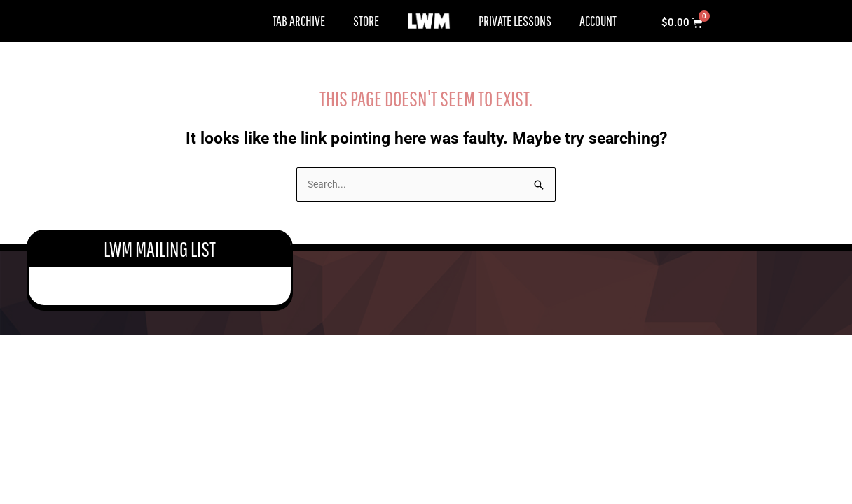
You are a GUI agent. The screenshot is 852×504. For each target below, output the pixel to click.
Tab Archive (299, 21)
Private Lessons (515, 21)
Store (366, 21)
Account (598, 21)
